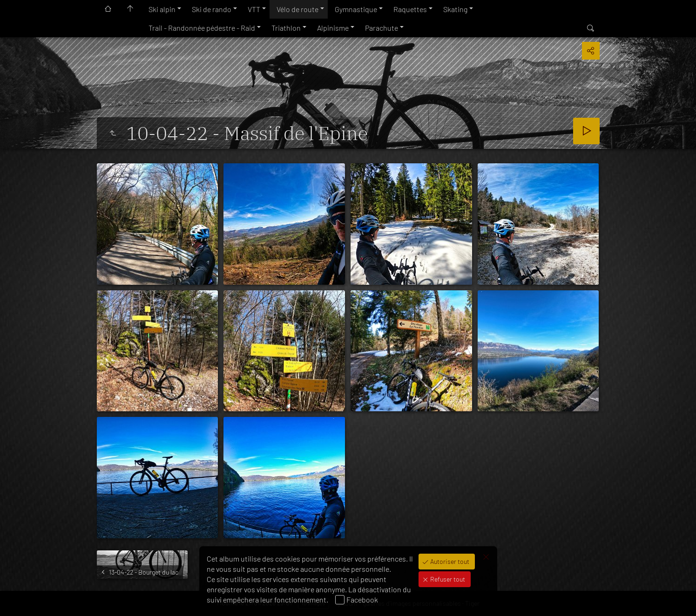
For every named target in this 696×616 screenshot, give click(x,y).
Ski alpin (162, 9)
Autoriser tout (449, 561)
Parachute (382, 28)
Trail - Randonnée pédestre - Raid (202, 28)
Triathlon (286, 28)
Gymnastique (356, 9)
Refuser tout (447, 579)
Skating (455, 9)
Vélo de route (297, 9)
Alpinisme (333, 28)
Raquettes (410, 9)
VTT (254, 9)
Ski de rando (212, 9)
